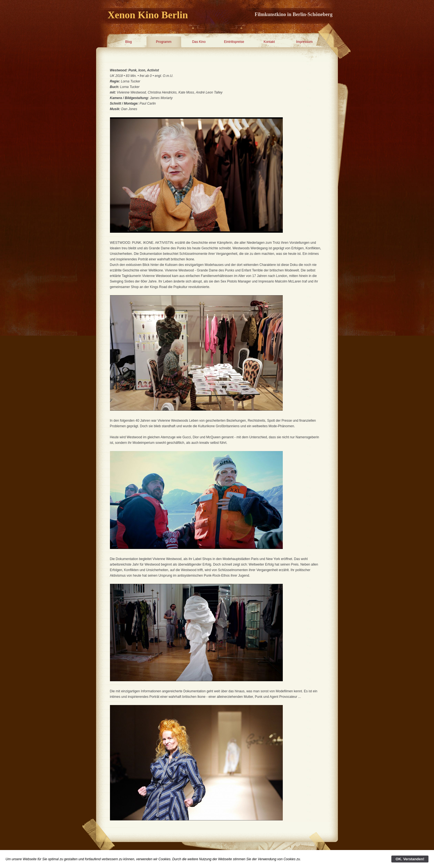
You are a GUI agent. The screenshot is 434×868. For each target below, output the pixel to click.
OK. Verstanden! (410, 859)
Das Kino (199, 42)
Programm (164, 42)
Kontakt (269, 42)
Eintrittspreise (234, 42)
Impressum (304, 42)
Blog (129, 42)
